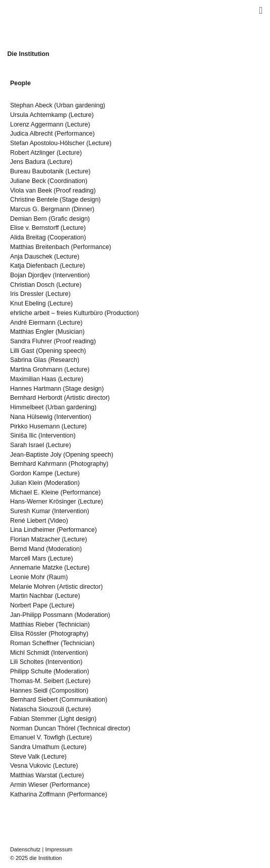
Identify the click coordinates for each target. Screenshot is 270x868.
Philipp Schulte (31, 671)
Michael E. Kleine (34, 492)
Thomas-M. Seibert (37, 681)
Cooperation (67, 237)
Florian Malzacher (35, 539)
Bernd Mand (27, 549)
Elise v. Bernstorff (35, 228)
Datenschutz (25, 849)
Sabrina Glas (28, 360)
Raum (57, 577)
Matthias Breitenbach (40, 247)
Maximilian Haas (33, 379)
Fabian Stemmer (33, 719)
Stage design (80, 200)
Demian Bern (29, 219)
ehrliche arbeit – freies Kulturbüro (57, 313)
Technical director (104, 728)
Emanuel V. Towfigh (38, 737)
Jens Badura (28, 162)
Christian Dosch (32, 285)
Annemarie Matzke (36, 568)
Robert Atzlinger (33, 153)
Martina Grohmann (36, 369)
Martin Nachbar (32, 596)
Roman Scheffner (35, 643)
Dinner (83, 209)
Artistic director (87, 398)
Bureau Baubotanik (37, 171)
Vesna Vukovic (31, 766)
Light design (77, 719)
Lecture (81, 115)
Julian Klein (26, 483)
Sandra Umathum (35, 747)
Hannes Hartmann (36, 389)
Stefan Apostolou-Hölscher (47, 143)
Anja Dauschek (31, 257)
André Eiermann (33, 323)
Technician (73, 625)
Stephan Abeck (31, 105)
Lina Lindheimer (33, 530)
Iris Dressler (27, 294)
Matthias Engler (32, 332)
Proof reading (75, 191)
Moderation (62, 483)
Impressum (59, 849)
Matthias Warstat (34, 775)
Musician (70, 332)
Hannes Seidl (29, 691)
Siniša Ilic (23, 436)
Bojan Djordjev (31, 275)
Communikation (84, 700)
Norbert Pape (29, 605)
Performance (74, 134)
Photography (89, 464)
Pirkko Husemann (35, 426)
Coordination (67, 181)
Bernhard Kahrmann (38, 464)
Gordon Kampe (32, 473)
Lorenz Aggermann (37, 125)
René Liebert (28, 521)
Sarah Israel (27, 445)
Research (64, 360)
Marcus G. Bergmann (40, 209)
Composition (69, 691)
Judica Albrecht (32, 134)
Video (58, 521)
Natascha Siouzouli (37, 709)
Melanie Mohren (33, 587)
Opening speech (61, 351)
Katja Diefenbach (34, 266)
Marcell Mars (28, 559)
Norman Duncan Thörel (43, 728)
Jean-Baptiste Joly (36, 455)
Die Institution (29, 54)
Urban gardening (79, 105)
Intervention (71, 275)
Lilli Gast (22, 351)
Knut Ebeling (28, 303)
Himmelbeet (27, 407)
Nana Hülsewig (31, 417)
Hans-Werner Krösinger (43, 502)
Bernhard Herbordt (36, 398)
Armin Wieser (29, 785)
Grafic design (69, 219)
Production (122, 313)
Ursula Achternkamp (38, 115)
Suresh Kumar (30, 511)
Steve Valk (25, 757)
